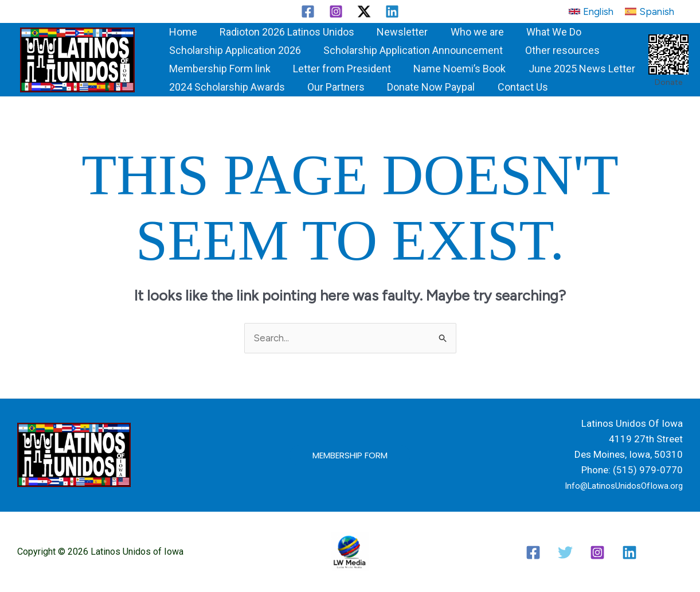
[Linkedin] (392, 11)
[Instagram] (336, 11)
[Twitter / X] (364, 11)
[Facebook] (308, 11)
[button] (591, 11)
